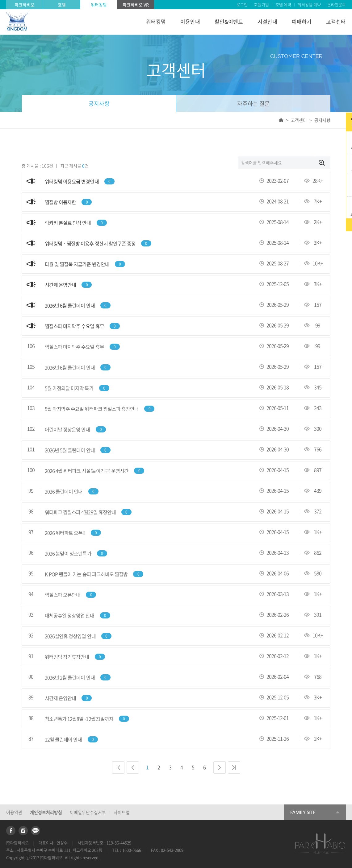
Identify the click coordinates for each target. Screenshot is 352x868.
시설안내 (267, 21)
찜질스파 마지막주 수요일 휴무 (74, 326)
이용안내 (190, 21)
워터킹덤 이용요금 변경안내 (72, 182)
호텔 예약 (283, 4)
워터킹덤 (99, 5)
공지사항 (99, 103)
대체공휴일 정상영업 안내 (70, 616)
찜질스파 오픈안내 (63, 595)
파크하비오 (25, 5)
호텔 (62, 5)
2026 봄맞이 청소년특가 (68, 554)
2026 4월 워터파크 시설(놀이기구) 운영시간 (87, 471)
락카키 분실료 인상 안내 (68, 223)
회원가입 (262, 4)
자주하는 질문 (254, 103)
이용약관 (14, 812)
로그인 (242, 4)
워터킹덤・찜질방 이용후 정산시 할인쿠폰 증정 (90, 244)
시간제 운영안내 (60, 285)
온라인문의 (337, 4)
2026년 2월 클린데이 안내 (70, 678)
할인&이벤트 (229, 21)
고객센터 (336, 21)
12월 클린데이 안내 (63, 740)
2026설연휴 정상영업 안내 (70, 636)
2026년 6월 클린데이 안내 (70, 306)
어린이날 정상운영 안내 (67, 430)
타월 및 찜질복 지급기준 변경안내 (77, 264)
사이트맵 (122, 812)
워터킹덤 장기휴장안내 (67, 657)
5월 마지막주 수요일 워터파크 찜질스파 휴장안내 (92, 409)
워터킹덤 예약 (309, 4)
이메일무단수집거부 (88, 812)
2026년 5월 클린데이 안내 (70, 450)
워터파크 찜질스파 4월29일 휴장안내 (80, 512)
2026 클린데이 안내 (64, 492)
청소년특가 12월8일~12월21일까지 (79, 719)
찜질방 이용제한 (60, 202)
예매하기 (302, 21)
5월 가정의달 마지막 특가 (69, 388)
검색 (323, 163)
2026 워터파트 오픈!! (65, 533)
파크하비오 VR (136, 5)
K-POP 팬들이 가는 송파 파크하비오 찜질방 (86, 574)
